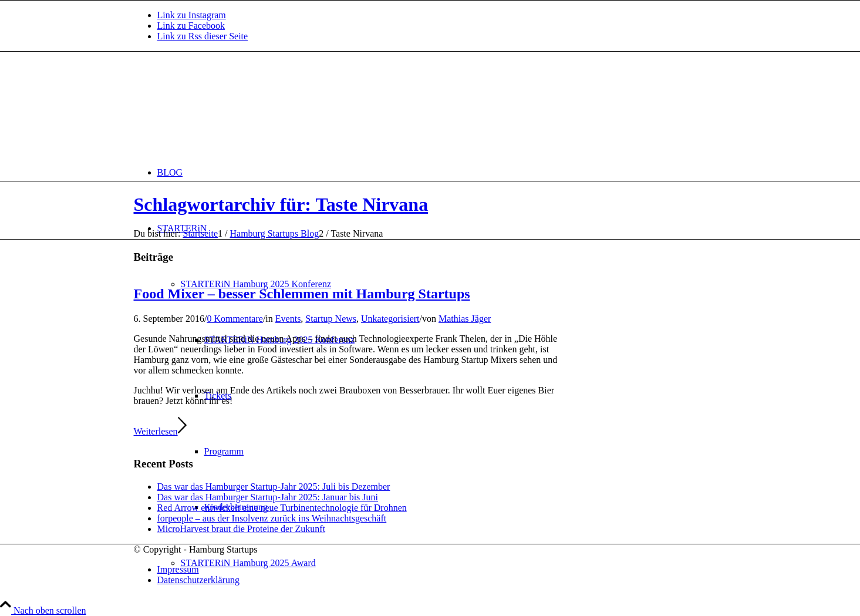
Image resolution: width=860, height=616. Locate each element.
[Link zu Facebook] (191, 26)
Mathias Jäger (465, 319)
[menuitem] (442, 172)
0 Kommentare (235, 319)
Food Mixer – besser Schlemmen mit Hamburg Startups (302, 294)
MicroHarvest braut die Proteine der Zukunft (242, 529)
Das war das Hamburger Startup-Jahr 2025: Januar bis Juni (268, 497)
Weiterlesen (160, 431)
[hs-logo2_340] (222, 107)
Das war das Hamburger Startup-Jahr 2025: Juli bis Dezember (274, 487)
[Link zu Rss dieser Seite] (203, 36)
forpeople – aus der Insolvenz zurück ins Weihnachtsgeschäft (272, 518)
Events (288, 319)
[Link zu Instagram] (192, 15)
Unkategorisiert (390, 319)
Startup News (331, 319)
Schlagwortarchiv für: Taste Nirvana (281, 204)
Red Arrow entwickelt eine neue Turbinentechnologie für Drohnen (282, 508)
